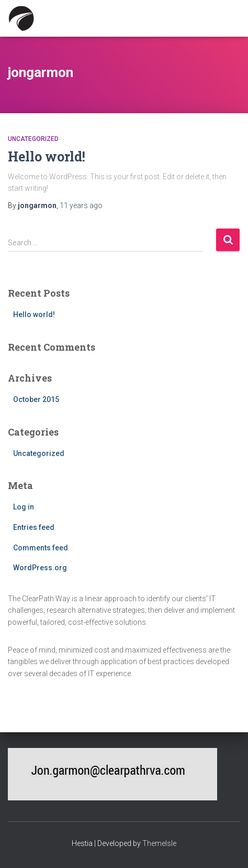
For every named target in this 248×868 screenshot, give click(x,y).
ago (81, 205)
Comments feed (41, 548)
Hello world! (47, 156)
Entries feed (34, 527)
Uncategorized (33, 139)
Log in (24, 507)
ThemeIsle (159, 843)
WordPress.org (40, 568)
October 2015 (36, 399)
